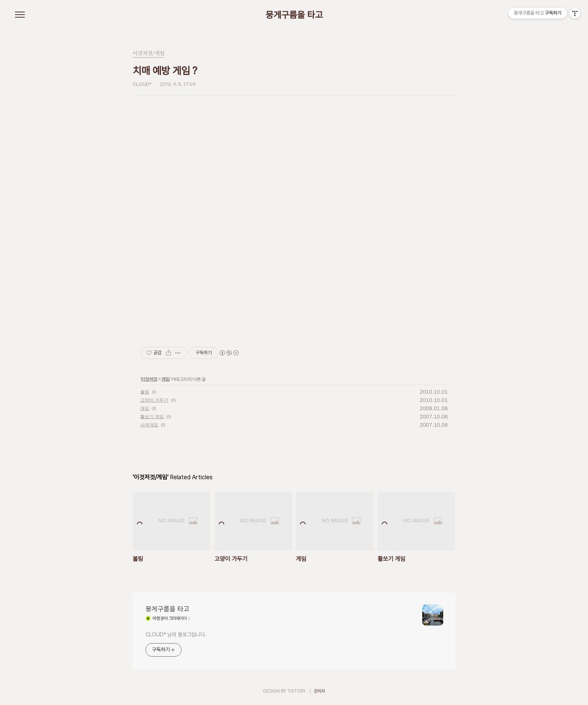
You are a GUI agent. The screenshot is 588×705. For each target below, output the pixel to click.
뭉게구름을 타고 (294, 15)
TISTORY (296, 691)
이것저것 (149, 379)
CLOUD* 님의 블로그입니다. (176, 634)
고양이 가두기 (154, 400)
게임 (165, 379)
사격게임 (149, 425)
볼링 (145, 392)
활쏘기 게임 (152, 417)
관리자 (319, 691)
